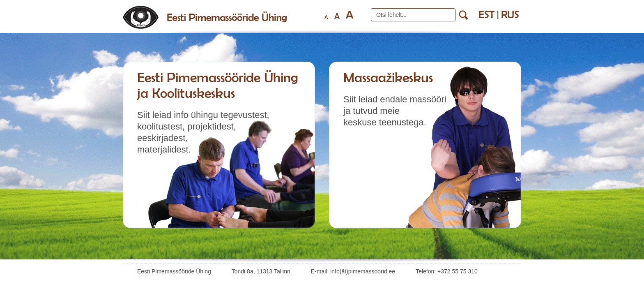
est (486, 14)
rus (510, 14)
